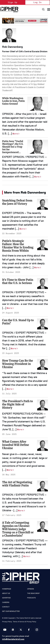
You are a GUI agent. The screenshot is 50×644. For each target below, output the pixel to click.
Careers (6, 602)
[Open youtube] (5, 630)
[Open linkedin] (13, 630)
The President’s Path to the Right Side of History (17, 404)
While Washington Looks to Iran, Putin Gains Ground (13, 101)
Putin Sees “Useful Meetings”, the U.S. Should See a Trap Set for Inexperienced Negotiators (13, 148)
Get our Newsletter (11, 611)
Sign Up (13, 2)
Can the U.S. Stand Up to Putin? (18, 322)
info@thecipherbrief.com (13, 639)
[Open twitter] (21, 630)
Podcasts (31, 598)
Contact (6, 607)
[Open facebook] (29, 630)
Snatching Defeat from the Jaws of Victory (17, 202)
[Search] (43, 10)
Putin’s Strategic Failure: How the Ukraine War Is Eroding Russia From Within (18, 246)
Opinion (31, 589)
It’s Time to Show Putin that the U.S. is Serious (18, 281)
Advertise (6, 598)
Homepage (7, 589)
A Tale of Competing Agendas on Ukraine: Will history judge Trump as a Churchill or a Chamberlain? (18, 529)
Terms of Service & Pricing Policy (25, 622)
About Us (6, 593)
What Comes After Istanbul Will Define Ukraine (16, 445)
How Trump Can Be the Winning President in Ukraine (18, 364)
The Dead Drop (33, 593)
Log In (37, 2)
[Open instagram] (37, 630)
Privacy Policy (7, 622)
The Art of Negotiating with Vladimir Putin (17, 484)
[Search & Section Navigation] (49, 10)
